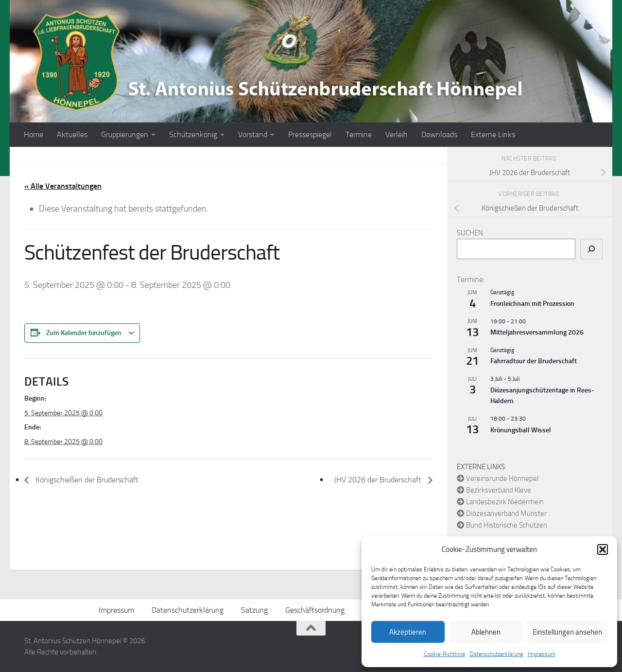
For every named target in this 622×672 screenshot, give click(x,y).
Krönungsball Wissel (521, 430)
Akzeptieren (408, 632)
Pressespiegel (310, 134)
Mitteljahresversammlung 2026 (537, 332)
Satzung (254, 610)
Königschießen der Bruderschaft (86, 480)
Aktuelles (72, 134)
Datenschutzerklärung (496, 654)
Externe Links (493, 134)
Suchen (470, 233)
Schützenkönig (193, 134)
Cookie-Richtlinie (444, 654)
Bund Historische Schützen (502, 525)
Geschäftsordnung (315, 610)
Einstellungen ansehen (567, 632)
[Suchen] (591, 249)
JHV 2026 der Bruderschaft (379, 480)
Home (34, 134)
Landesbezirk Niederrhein (500, 502)
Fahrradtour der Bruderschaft (534, 361)
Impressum (542, 654)
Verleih (397, 134)
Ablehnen (486, 632)
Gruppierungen (125, 134)
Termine (359, 134)
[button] (603, 549)
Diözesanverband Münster (502, 513)
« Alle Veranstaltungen (63, 186)
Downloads (439, 134)
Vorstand (253, 134)
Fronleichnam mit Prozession (532, 304)
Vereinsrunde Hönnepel (498, 478)
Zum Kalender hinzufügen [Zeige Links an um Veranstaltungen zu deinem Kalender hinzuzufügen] (84, 333)
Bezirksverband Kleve (494, 490)
